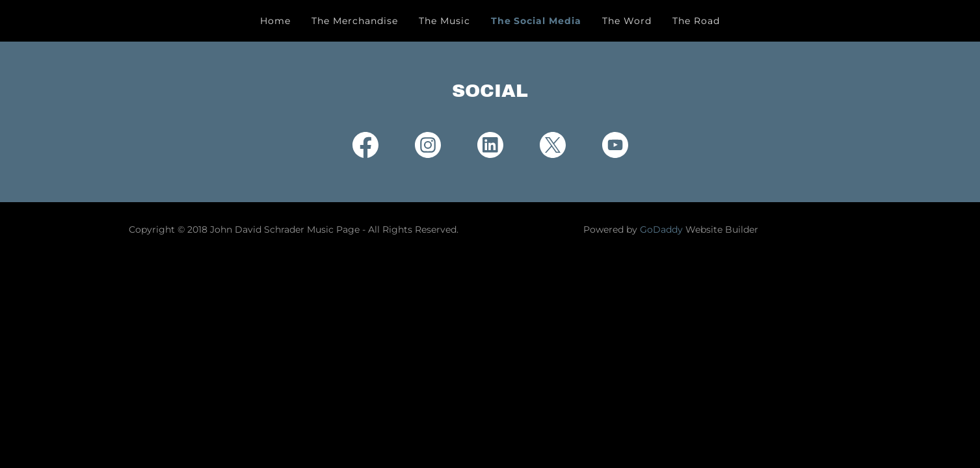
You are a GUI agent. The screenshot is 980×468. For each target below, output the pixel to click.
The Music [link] (444, 21)
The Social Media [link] (536, 21)
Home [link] (275, 21)
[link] (365, 148)
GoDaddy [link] (661, 229)
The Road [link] (696, 21)
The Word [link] (627, 21)
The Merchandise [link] (355, 21)
